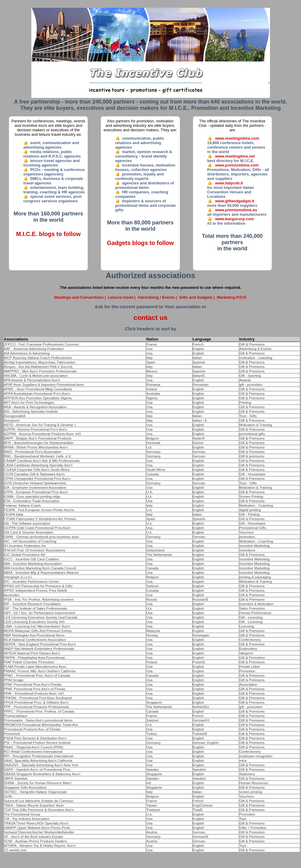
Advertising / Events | (158, 297)
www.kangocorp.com (234, 219)
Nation (152, 339)
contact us (150, 317)
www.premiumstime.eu (236, 210)
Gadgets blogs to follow (140, 243)
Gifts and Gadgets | (197, 297)
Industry (247, 339)
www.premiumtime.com (237, 165)
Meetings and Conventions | (81, 297)
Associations (16, 339)
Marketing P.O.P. (232, 297)
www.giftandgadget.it (235, 201)
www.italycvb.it (229, 183)
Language (202, 339)
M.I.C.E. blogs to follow (48, 234)
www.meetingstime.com (237, 138)
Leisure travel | (122, 297)
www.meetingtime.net (235, 156)
